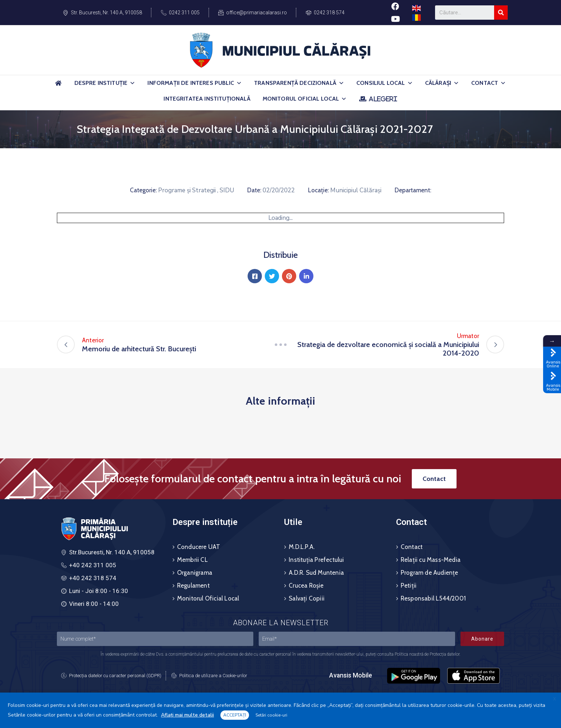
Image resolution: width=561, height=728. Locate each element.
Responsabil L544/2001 (433, 598)
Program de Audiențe (430, 573)
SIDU (227, 190)
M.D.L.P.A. (302, 547)
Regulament (193, 585)
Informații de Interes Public (195, 83)
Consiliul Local (385, 83)
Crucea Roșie (306, 585)
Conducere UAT (199, 547)
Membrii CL (192, 560)
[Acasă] (59, 86)
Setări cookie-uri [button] (271, 715)
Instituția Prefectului (316, 560)
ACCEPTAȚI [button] (235, 715)
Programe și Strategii (187, 190)
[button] (132, 83)
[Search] (501, 13)
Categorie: (143, 190)
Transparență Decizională (299, 83)
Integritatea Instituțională (207, 99)
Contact (489, 83)
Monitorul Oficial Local (305, 99)
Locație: (318, 190)
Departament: (413, 190)
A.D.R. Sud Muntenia (316, 573)
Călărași (442, 83)
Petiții (409, 585)
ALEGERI (383, 99)
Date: (254, 190)
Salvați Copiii (307, 598)
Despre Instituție (105, 83)
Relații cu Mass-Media (431, 560)
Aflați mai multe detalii (187, 715)
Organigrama (195, 573)
